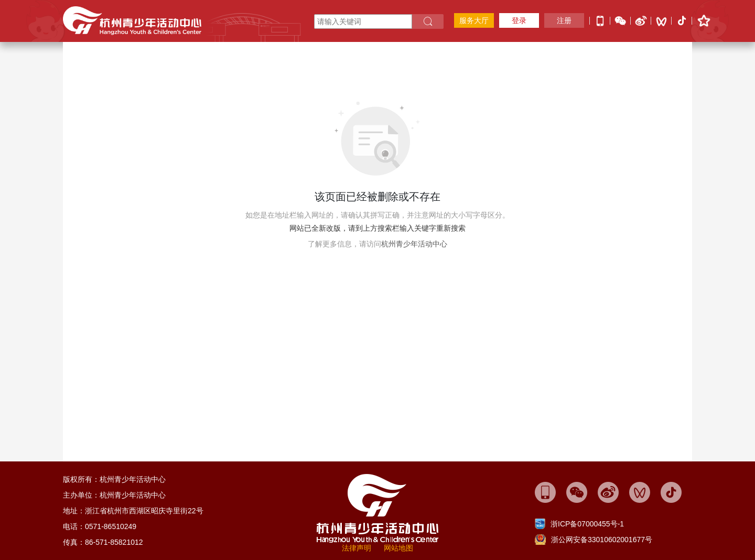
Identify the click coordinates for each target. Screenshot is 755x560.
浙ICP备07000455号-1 (587, 524)
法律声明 (357, 548)
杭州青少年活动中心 (414, 244)
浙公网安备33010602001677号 (602, 540)
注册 (564, 20)
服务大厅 (474, 20)
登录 (519, 20)
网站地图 (398, 548)
